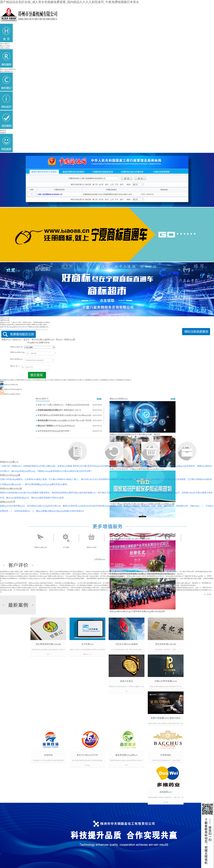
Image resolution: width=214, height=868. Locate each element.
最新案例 (3, 130)
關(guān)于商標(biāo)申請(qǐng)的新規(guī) (56, 426)
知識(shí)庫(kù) (5, 48)
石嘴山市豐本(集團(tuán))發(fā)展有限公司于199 (166, 687)
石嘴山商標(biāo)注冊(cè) (24, 380)
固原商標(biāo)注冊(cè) (76, 380)
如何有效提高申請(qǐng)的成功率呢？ (54, 431)
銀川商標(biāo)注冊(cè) (8, 380)
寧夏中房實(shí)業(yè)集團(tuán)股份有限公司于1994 (166, 723)
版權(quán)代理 (8, 502)
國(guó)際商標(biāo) (7, 71)
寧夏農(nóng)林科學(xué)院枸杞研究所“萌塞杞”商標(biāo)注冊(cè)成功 (23, 325)
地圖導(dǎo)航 (5, 320)
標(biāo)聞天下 (5, 44)
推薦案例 (3, 133)
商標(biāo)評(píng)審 (10, 475)
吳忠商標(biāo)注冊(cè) (41, 380)
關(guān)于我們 (5, 46)
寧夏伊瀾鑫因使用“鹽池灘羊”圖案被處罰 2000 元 (59, 410)
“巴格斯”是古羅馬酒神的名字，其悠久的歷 (166, 760)
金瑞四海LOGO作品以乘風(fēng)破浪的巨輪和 (48, 760)
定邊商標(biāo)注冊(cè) (108, 380)
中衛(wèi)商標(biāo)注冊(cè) (58, 380)
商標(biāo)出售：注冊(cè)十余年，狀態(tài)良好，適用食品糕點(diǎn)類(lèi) (25, 322)
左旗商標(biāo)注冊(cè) (92, 380)
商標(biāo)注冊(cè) (9, 462)
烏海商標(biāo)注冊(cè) (123, 380)
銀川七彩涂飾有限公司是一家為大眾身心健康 (126, 650)
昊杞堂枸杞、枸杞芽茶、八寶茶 (166, 650)
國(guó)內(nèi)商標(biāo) (8, 69)
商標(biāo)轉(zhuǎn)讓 (11, 489)
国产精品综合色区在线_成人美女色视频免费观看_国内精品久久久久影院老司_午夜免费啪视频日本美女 (70, 2)
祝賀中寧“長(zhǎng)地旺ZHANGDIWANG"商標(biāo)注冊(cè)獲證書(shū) (24, 327)
